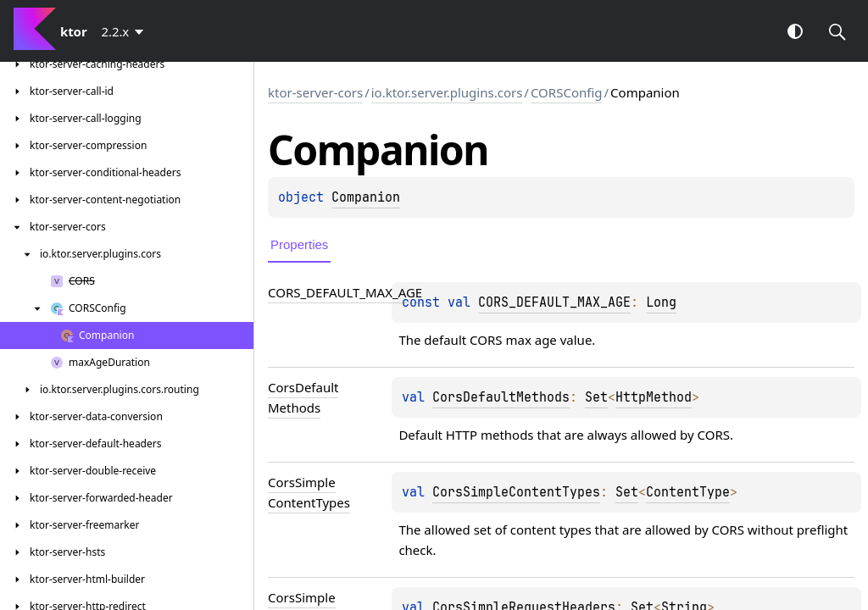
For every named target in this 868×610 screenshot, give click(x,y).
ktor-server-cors (315, 92)
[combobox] (126, 31)
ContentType (688, 492)
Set (596, 397)
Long (661, 302)
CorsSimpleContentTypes (516, 492)
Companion (366, 197)
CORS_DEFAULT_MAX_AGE (554, 302)
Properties (299, 244)
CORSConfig (567, 92)
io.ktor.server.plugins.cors (447, 92)
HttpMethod (654, 397)
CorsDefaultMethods (501, 397)
